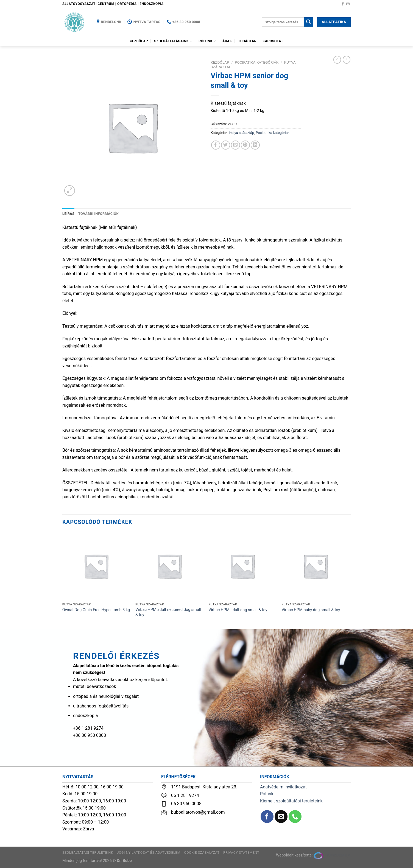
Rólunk (207, 41)
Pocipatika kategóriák (257, 62)
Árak (227, 41)
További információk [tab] (98, 214)
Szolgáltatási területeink (88, 853)
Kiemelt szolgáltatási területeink (291, 801)
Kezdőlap (139, 41)
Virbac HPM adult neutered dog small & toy (168, 612)
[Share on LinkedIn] (255, 145)
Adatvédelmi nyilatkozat (283, 787)
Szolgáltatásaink (173, 41)
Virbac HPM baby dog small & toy (311, 610)
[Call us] (295, 817)
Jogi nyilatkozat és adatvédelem (149, 853)
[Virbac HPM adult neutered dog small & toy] (169, 566)
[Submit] (309, 22)
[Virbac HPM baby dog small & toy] (316, 566)
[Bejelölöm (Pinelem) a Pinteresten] (245, 145)
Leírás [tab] (68, 214)
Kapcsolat (273, 41)
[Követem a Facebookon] (343, 4)
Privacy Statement (241, 853)
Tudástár (247, 41)
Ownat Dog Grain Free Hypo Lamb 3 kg (96, 610)
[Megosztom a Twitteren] (226, 145)
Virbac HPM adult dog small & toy (238, 610)
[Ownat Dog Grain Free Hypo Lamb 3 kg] (96, 566)
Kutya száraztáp (242, 133)
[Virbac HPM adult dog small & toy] (242, 566)
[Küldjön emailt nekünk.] (348, 4)
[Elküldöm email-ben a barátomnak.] (235, 145)
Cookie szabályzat (202, 853)
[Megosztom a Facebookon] (216, 145)
